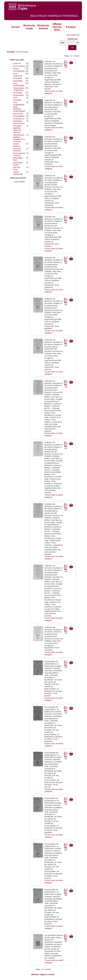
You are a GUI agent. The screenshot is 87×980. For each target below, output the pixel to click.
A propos (71, 27)
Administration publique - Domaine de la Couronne (19, 138)
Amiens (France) (17, 145)
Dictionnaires (18, 95)
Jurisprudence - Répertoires (19, 89)
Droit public (18, 93)
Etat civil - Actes (17, 168)
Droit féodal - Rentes (18, 164)
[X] (27, 63)
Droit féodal (18, 81)
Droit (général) (19, 71)
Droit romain (18, 114)
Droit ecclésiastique (19, 84)
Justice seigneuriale (18, 173)
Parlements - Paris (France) (19, 122)
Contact (51, 974)
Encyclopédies (19, 116)
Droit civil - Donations (17, 150)
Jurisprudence (19, 119)
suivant (76, 56)
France (16, 69)
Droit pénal (18, 78)
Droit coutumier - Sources (19, 154)
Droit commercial (18, 75)
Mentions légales (39, 974)
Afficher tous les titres (57, 27)
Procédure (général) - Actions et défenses (17, 129)
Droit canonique (17, 99)
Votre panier (71, 35)
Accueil (15, 27)
